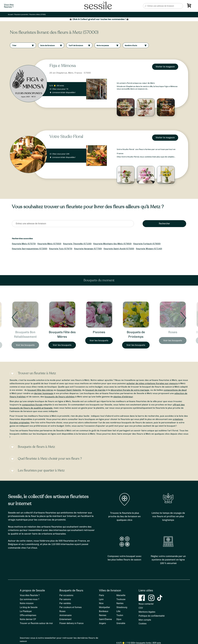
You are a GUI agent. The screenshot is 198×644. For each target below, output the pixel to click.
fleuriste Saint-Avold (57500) (119, 249)
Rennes (103, 615)
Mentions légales (147, 612)
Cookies (143, 624)
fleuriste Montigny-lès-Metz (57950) (112, 244)
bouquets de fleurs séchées (60, 397)
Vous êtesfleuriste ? (9, 6)
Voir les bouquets (25, 345)
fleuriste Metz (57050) (49, 244)
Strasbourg (122, 607)
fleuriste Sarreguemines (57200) (30, 249)
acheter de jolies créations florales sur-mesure (152, 383)
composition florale (32, 405)
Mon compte (145, 620)
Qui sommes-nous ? (29, 599)
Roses (62, 611)
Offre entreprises (28, 615)
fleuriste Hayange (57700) (88, 249)
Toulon (120, 615)
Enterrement (65, 619)
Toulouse (121, 599)
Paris (101, 595)
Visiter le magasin (165, 67)
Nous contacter (146, 604)
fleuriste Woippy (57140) (149, 249)
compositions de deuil (175, 390)
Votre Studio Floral (66, 137)
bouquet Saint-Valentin (69, 390)
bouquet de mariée (95, 390)
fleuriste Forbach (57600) (147, 244)
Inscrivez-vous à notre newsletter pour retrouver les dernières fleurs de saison (59, 640)
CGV (141, 608)
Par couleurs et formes (71, 607)
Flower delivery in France (71, 623)
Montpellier (105, 607)
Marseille (121, 595)
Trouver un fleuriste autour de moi (36, 623)
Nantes (120, 603)
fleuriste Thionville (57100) (77, 244)
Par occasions (66, 595)
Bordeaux (104, 611)
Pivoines (136, 332)
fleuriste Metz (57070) (24, 244)
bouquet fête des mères (40, 390)
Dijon (119, 619)
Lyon (101, 599)
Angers (102, 623)
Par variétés (65, 603)
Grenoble (121, 623)
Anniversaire (65, 615)
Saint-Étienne (105, 619)
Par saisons (65, 599)
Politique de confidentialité (152, 616)
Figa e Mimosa (63, 66)
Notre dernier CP (28, 619)
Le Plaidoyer (26, 611)
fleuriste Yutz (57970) (61, 249)
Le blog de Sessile (29, 607)
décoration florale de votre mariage (130, 390)
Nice (101, 603)
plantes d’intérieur (123, 397)
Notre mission (27, 603)
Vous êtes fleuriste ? (30, 595)
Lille (118, 611)
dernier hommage (44, 393)
